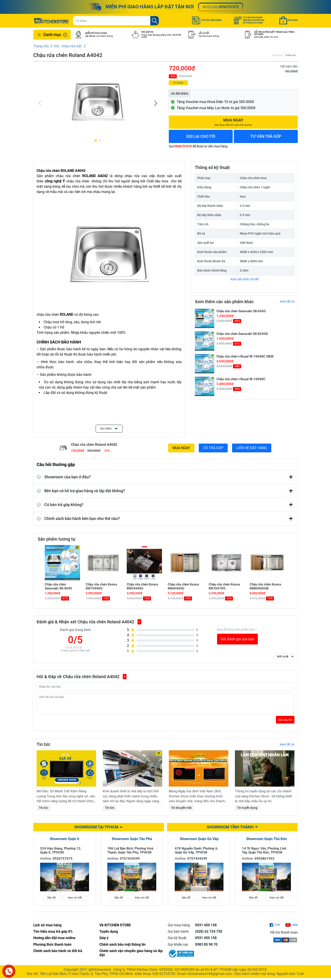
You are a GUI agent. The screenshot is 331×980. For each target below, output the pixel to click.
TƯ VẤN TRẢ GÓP (266, 136)
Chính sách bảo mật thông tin (122, 948)
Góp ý (104, 941)
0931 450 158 (206, 928)
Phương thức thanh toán (52, 948)
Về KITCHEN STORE (115, 928)
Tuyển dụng (109, 935)
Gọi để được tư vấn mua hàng (198, 146)
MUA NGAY (181, 448)
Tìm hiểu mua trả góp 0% (53, 935)
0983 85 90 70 (206, 948)
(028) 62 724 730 (209, 935)
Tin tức (44, 811)
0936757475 (229, 7)
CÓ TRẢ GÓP (213, 448)
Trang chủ (41, 46)
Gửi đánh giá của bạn (237, 639)
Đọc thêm (109, 429)
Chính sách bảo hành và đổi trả (58, 954)
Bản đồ (52, 901)
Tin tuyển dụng (247, 811)
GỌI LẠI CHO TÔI (201, 136)
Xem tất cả (287, 301)
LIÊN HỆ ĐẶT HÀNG (252, 448)
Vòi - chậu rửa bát (68, 46)
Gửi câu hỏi (285, 723)
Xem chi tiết (75, 901)
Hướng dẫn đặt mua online (54, 941)
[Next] (155, 103)
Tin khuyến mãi (181, 811)
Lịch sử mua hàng (47, 928)
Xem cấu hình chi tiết (245, 279)
